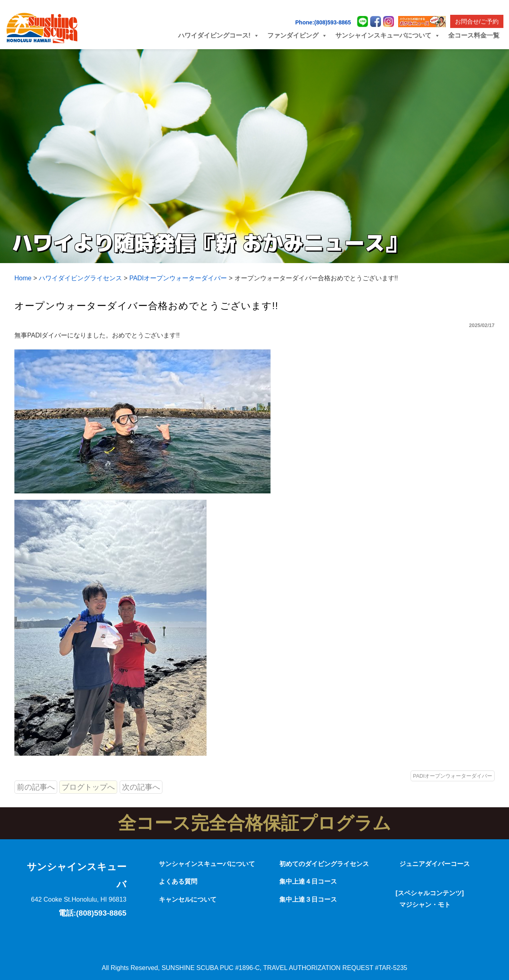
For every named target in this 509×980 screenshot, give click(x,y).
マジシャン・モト (425, 905)
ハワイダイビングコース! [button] (219, 35)
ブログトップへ (88, 787)
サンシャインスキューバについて (207, 864)
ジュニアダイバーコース (435, 864)
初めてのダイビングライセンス (324, 864)
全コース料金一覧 (474, 35)
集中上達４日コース (308, 881)
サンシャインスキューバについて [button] (388, 35)
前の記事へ (36, 787)
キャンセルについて (188, 899)
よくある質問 (178, 881)
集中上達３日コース (308, 899)
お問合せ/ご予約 (477, 21)
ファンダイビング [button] (297, 35)
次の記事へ (141, 787)
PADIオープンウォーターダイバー (453, 776)
